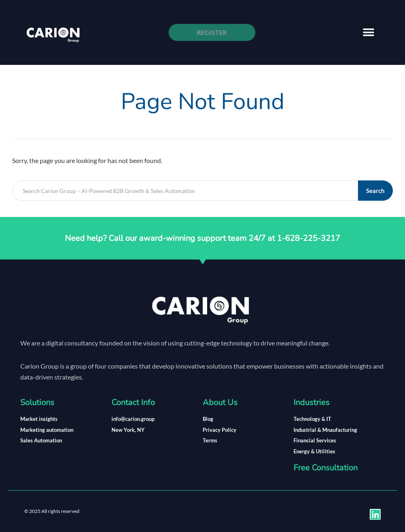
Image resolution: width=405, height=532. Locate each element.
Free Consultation (326, 468)
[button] (368, 33)
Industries (312, 402)
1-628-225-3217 (309, 238)
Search (375, 191)
